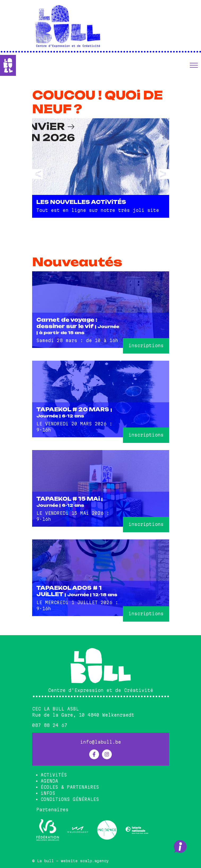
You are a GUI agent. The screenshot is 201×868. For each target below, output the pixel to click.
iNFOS (48, 793)
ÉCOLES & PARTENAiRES (70, 787)
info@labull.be (101, 742)
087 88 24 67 (50, 725)
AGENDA (49, 781)
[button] (194, 65)
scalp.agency (94, 861)
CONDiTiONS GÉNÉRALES (70, 799)
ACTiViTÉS (54, 775)
